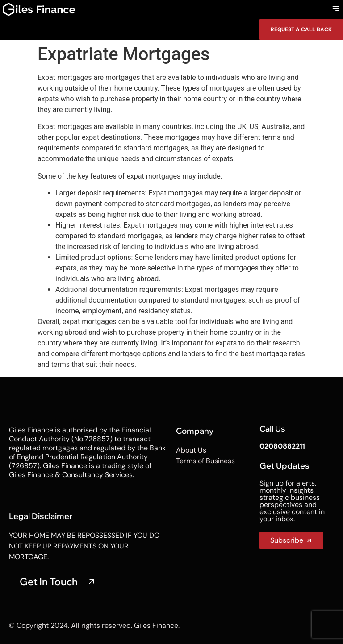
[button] (336, 10)
